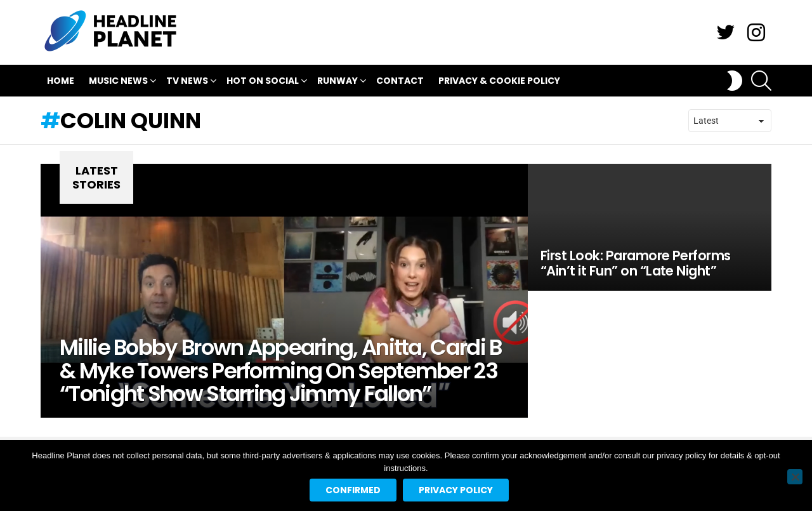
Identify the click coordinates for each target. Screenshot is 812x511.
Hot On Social (263, 82)
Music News (118, 82)
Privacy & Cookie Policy (499, 81)
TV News (187, 82)
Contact (400, 81)
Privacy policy (456, 490)
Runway (337, 82)
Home (61, 81)
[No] (795, 477)
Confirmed (353, 490)
